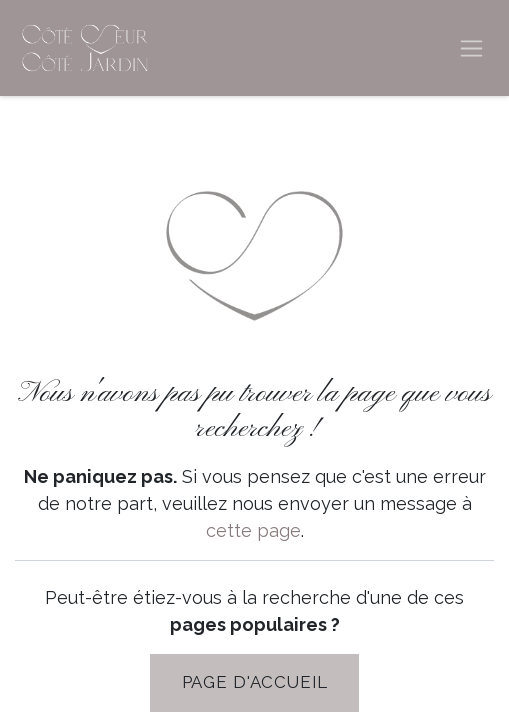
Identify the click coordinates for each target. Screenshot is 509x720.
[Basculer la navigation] (471, 48)
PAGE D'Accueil (255, 682)
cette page (253, 530)
